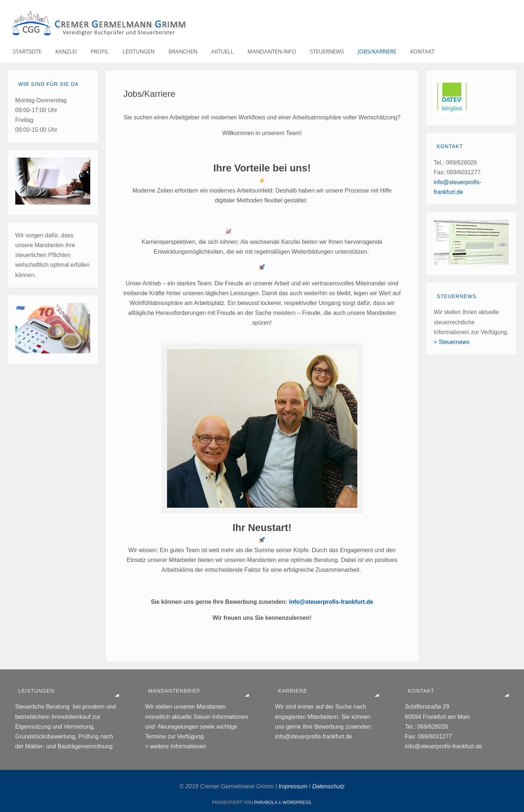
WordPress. (297, 803)
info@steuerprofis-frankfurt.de (331, 602)
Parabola (265, 803)
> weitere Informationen (176, 746)
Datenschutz (328, 786)
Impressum (293, 786)
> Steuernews (452, 342)
